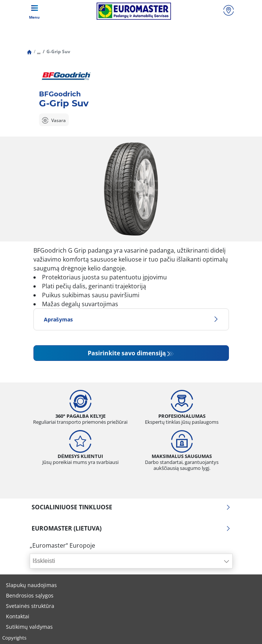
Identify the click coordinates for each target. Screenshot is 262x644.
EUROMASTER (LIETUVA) (131, 528)
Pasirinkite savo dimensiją (127, 353)
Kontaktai (18, 616)
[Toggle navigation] (35, 11)
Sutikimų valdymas (29, 627)
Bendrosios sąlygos (30, 595)
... (39, 52)
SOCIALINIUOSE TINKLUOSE (131, 507)
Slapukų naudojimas (31, 585)
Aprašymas (131, 319)
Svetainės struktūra (30, 606)
